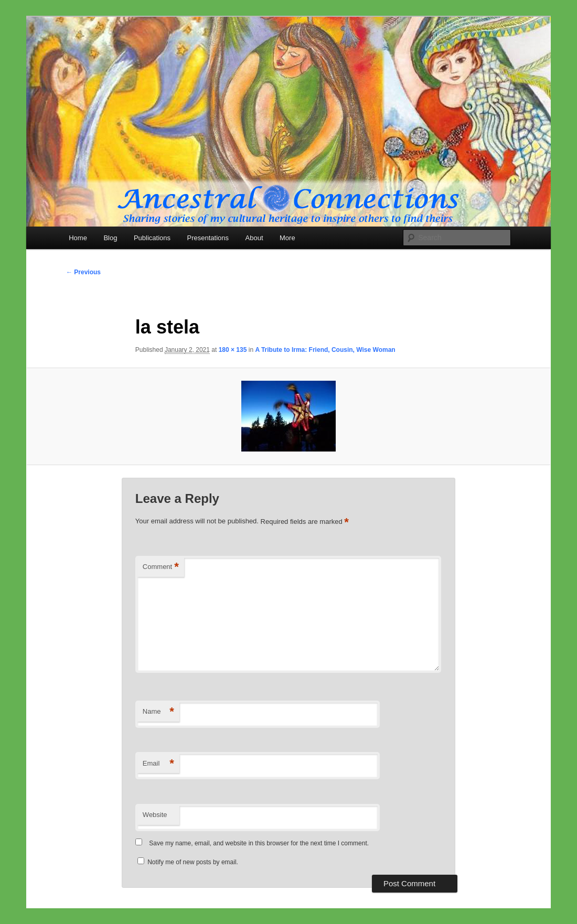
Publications (152, 238)
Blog (110, 238)
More (287, 238)
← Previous (83, 272)
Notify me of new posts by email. (193, 862)
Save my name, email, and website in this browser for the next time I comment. (259, 843)
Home (78, 238)
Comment (161, 567)
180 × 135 (233, 350)
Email (158, 764)
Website (155, 815)
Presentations (208, 238)
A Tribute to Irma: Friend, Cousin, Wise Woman (325, 350)
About (254, 238)
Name (158, 712)
